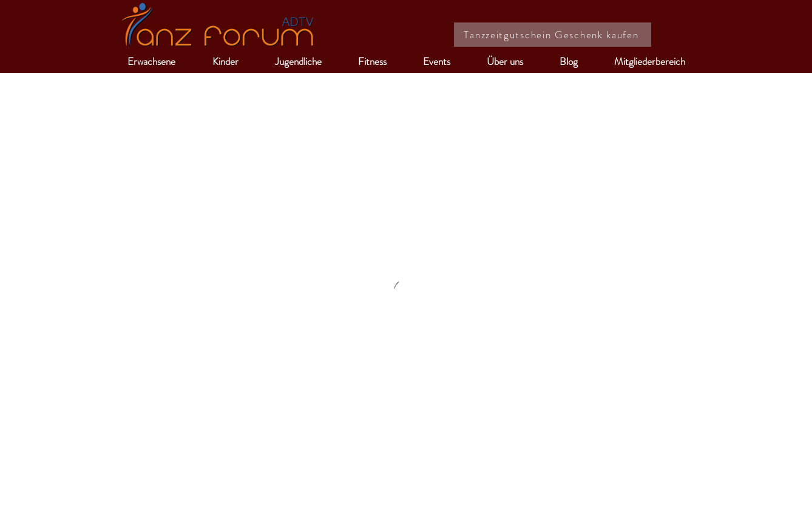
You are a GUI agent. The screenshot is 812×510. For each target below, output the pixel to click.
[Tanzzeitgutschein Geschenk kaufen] (553, 35)
